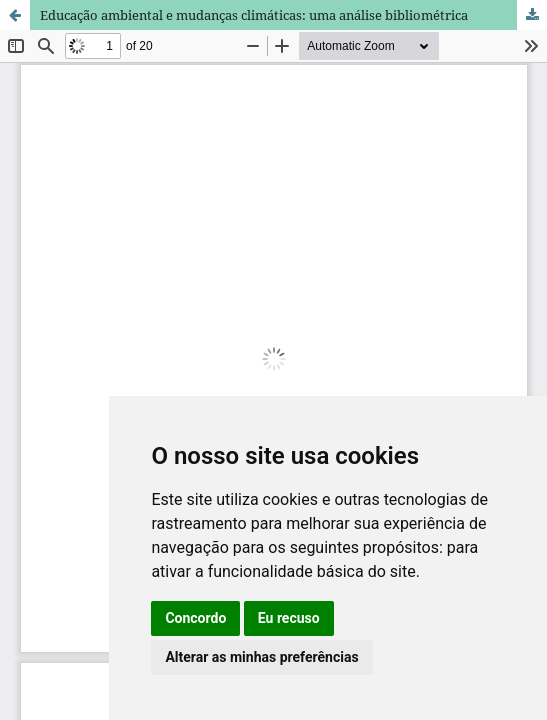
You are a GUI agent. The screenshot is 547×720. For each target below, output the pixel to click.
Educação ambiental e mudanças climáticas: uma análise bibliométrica (254, 15)
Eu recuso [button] (289, 618)
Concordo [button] (195, 618)
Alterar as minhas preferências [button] (261, 657)
